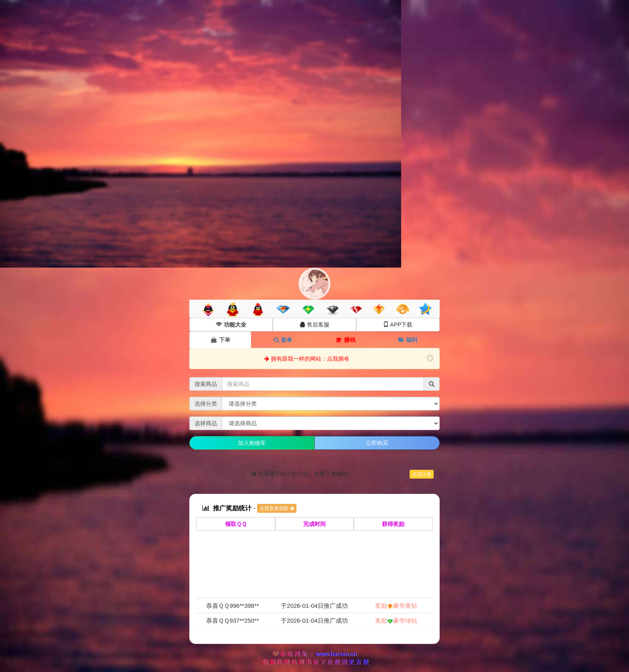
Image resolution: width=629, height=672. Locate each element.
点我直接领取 (277, 508)
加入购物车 (252, 443)
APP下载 (398, 325)
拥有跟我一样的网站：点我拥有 (307, 359)
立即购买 (377, 443)
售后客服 (314, 325)
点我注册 (422, 474)
